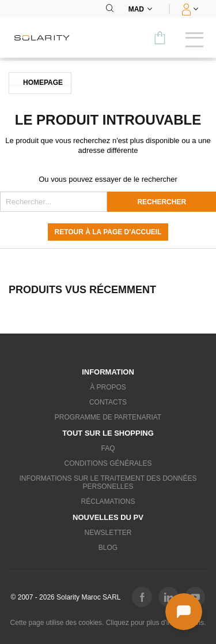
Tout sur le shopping (108, 433)
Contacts (108, 402)
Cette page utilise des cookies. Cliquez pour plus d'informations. (108, 623)
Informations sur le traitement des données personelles (108, 482)
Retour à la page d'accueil (108, 232)
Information (108, 372)
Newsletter (108, 533)
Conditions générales (108, 463)
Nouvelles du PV (108, 517)
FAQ (108, 448)
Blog (108, 548)
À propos (108, 387)
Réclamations (108, 501)
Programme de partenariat (108, 417)
